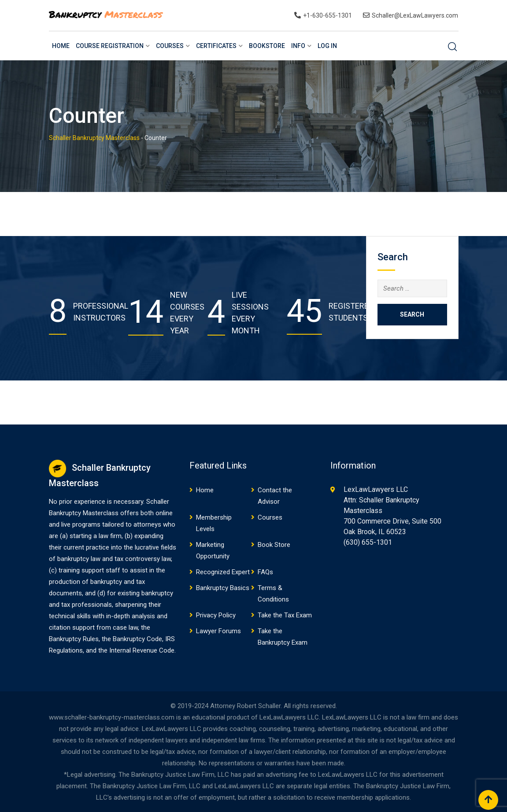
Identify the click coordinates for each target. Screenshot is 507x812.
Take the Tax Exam (285, 615)
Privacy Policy (216, 615)
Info (298, 46)
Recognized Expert (223, 572)
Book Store (274, 545)
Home (61, 46)
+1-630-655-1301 (328, 15)
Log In (327, 46)
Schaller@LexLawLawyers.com (415, 15)
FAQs (265, 572)
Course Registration (110, 46)
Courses (170, 46)
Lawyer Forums (218, 631)
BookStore (267, 46)
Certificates (216, 46)
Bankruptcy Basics (223, 588)
